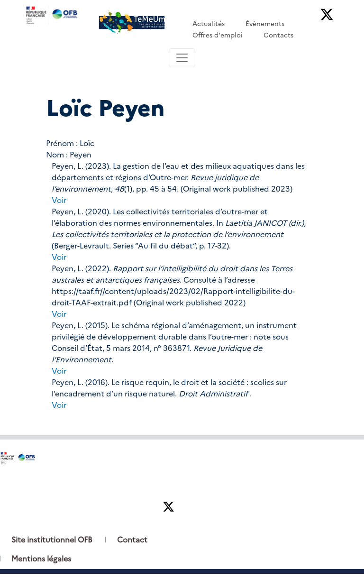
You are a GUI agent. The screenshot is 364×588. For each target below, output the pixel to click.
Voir (59, 200)
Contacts (278, 35)
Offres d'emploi (218, 35)
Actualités (209, 24)
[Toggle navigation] (182, 58)
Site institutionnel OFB (52, 540)
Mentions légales (41, 559)
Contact (132, 540)
